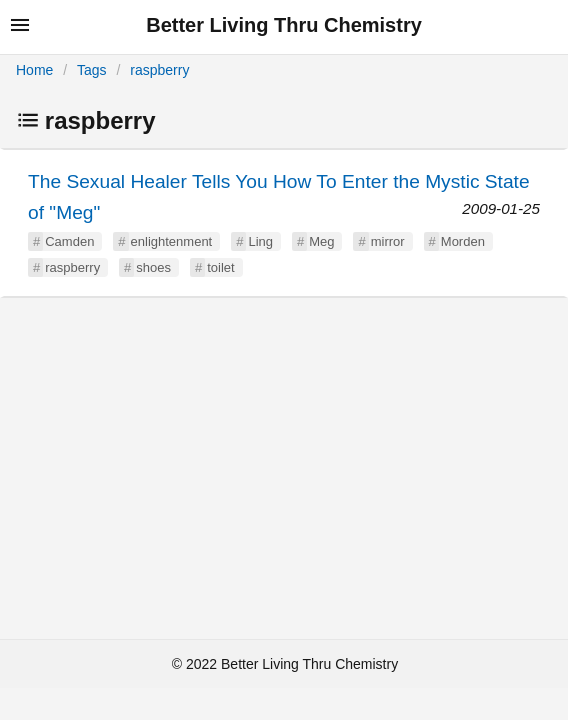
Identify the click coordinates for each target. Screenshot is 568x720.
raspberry (159, 70)
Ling (260, 241)
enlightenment (172, 241)
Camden (69, 241)
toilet (220, 267)
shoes (153, 267)
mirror (388, 241)
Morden (463, 241)
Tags (92, 70)
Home (34, 70)
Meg (321, 241)
